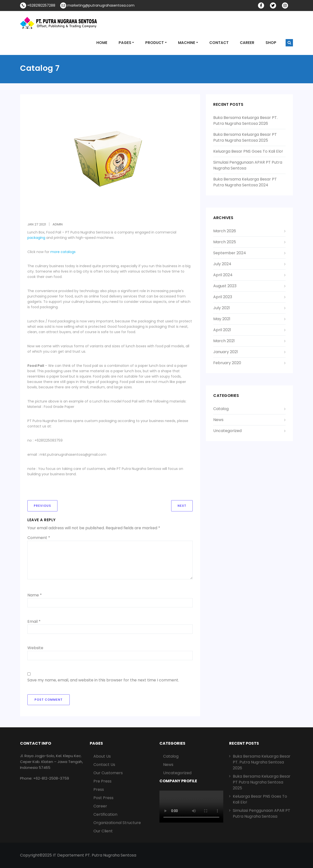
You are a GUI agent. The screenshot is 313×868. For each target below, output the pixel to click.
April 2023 (223, 297)
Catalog (221, 409)
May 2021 (222, 319)
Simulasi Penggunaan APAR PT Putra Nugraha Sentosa (262, 813)
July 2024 (222, 264)
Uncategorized (227, 431)
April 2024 (223, 275)
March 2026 (225, 231)
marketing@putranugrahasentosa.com (97, 5)
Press (99, 789)
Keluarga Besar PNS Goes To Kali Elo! (248, 151)
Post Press (103, 798)
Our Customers (108, 773)
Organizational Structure (117, 823)
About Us (102, 756)
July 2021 (222, 308)
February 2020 (227, 363)
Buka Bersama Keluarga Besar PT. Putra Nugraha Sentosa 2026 (245, 121)
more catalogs (63, 252)
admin (58, 224)
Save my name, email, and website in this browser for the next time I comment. (103, 680)
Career (100, 806)
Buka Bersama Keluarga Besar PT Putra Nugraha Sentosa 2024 (245, 182)
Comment (39, 538)
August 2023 (225, 286)
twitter (277, 6)
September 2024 (230, 253)
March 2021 (224, 341)
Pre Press (102, 781)
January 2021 (226, 352)
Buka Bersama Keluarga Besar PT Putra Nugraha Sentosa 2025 (245, 137)
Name (35, 595)
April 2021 (222, 330)
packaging (36, 238)
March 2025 (225, 242)
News (218, 420)
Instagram (289, 6)
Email (34, 621)
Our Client (103, 831)
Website (35, 648)
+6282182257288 (38, 5)
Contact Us (104, 765)
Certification (105, 814)
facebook (265, 6)
